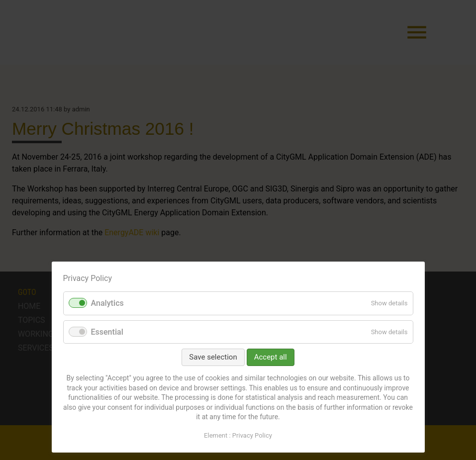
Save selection (213, 357)
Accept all (271, 357)
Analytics (107, 303)
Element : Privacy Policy (238, 435)
